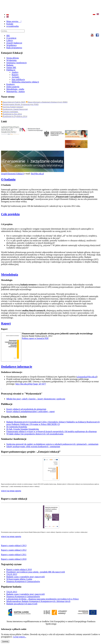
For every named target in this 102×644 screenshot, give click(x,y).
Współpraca (11, 45)
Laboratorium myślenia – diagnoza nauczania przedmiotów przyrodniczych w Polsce (43, 599)
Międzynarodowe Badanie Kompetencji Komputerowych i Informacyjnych (38, 601)
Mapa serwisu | (14, 21)
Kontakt (10, 24)
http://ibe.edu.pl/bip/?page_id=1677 (31, 384)
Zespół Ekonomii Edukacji (12, 174)
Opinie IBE (11, 67)
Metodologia (10, 274)
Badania (10, 65)
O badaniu (8, 179)
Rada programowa (14, 48)
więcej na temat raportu (11, 536)
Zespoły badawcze (14, 43)
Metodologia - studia (15, 89)
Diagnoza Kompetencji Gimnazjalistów (23, 581)
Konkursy (11, 84)
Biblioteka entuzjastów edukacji (25, 82)
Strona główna (13, 58)
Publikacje (11, 70)
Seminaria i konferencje (17, 63)
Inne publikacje (18, 79)
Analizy (15, 72)
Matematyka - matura (16, 91)
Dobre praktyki (13, 87)
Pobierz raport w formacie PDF (35, 338)
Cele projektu (10, 214)
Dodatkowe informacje (17, 366)
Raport (6, 323)
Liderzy (10, 40)
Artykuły (16, 77)
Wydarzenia (11, 60)
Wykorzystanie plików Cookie (19, 579)
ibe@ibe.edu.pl (37, 174)
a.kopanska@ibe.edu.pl (87, 377)
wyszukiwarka (12, 26)
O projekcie (11, 38)
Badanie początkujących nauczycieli (22, 604)
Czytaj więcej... (20, 637)
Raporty (15, 75)
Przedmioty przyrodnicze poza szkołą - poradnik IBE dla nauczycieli (36, 572)
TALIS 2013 (12, 574)
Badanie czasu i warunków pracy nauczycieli (25, 577)
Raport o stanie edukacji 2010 (19, 569)
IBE (8, 36)
